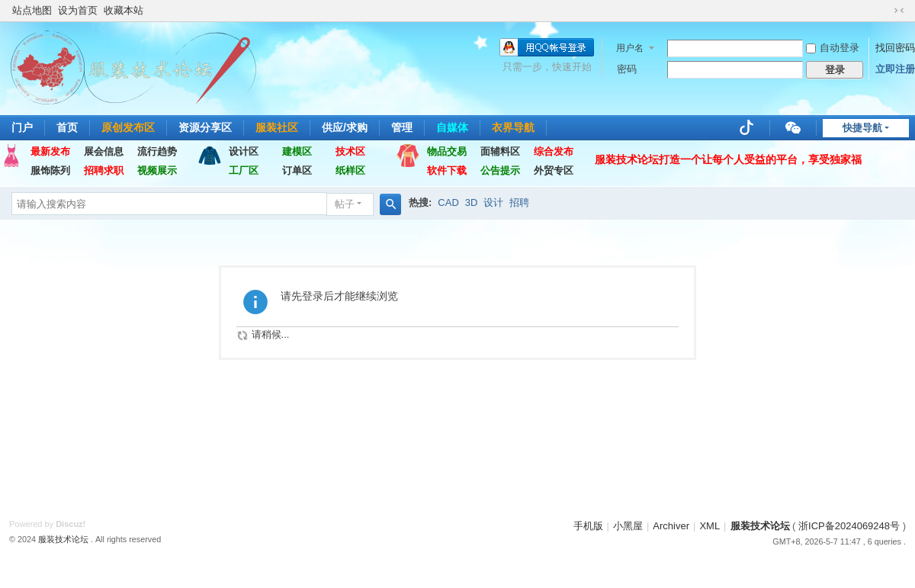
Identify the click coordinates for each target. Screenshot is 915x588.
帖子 (345, 204)
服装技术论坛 (760, 526)
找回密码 (895, 48)
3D (472, 202)
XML (710, 526)
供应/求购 (345, 127)
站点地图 (32, 10)
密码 (627, 69)
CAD (448, 202)
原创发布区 (128, 127)
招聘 (519, 202)
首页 (67, 127)
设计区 (244, 151)
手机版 (588, 526)
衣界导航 (513, 127)
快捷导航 (862, 128)
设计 (493, 202)
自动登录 (833, 48)
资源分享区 (205, 127)
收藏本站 (124, 10)
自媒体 (452, 127)
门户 (22, 127)
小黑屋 (628, 526)
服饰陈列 (50, 170)
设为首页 (78, 10)
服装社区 (277, 127)
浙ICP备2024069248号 (849, 526)
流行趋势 (157, 151)
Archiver (671, 526)
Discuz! (71, 524)
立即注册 (895, 69)
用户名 (630, 48)
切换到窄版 (899, 11)
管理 (402, 127)
